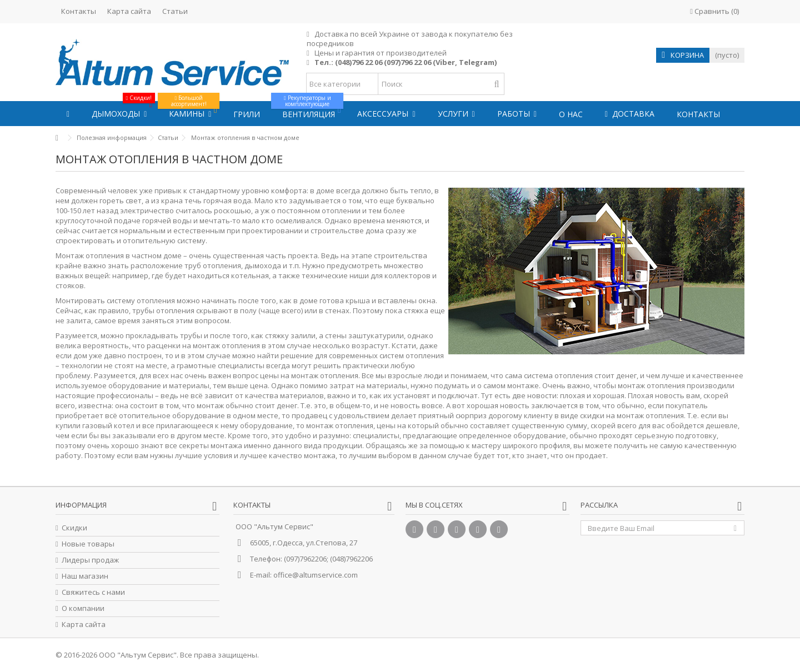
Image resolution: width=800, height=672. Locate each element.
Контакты (79, 11)
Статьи (175, 11)
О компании (83, 608)
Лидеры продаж (90, 560)
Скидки (74, 528)
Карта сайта (129, 11)
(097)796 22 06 (407, 62)
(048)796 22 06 (359, 62)
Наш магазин (85, 576)
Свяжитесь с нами (93, 592)
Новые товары (88, 544)
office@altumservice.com (316, 575)
